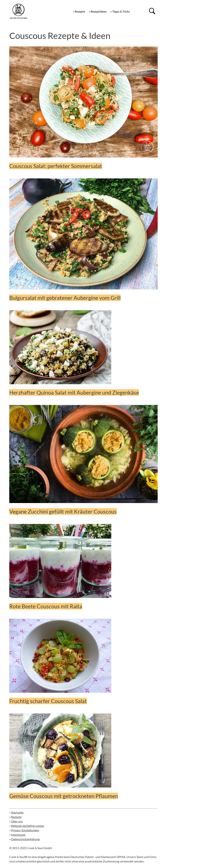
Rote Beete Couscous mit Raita (46, 606)
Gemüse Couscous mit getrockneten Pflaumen (64, 796)
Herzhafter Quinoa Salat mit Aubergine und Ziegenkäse (74, 392)
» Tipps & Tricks (120, 11)
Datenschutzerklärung (25, 839)
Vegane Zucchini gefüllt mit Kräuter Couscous (63, 511)
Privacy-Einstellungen (25, 830)
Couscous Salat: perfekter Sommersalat (56, 166)
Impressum (18, 835)
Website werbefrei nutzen (28, 826)
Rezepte (16, 817)
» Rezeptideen (98, 11)
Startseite (17, 812)
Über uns (17, 821)
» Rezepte (79, 11)
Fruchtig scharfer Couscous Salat (48, 701)
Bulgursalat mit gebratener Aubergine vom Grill (65, 298)
